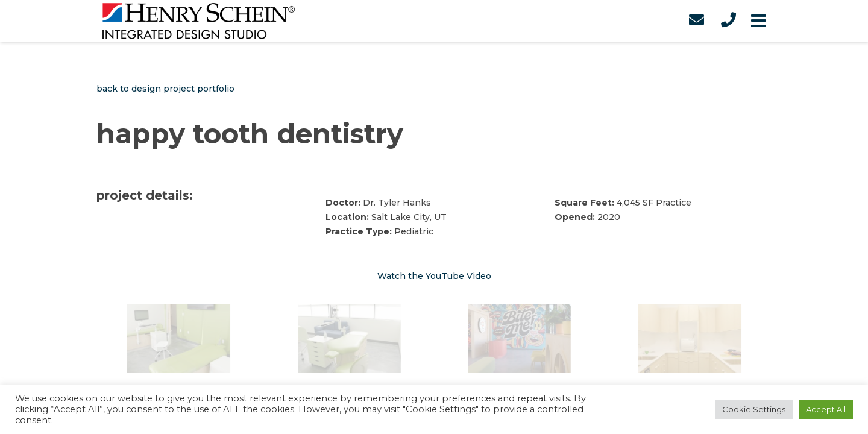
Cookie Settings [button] (754, 409)
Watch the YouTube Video (434, 276)
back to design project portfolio (165, 89)
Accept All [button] (826, 409)
